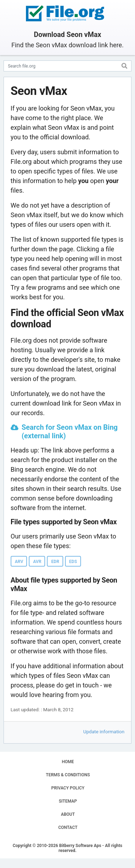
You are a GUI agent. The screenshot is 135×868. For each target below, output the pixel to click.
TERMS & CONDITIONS (68, 775)
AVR (37, 562)
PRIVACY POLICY (68, 788)
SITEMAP (68, 801)
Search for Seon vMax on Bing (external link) (70, 432)
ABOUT (68, 814)
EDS (73, 562)
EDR (55, 562)
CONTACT (68, 827)
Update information (104, 732)
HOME (68, 762)
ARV (19, 562)
